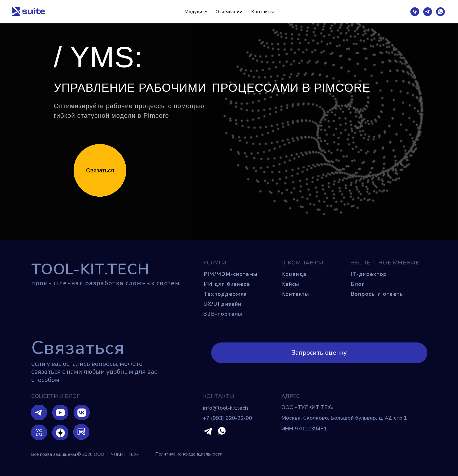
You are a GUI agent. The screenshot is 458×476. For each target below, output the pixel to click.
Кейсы (290, 284)
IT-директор (369, 274)
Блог (358, 284)
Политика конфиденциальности (189, 454)
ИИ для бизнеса (227, 284)
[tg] (428, 12)
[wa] (440, 12)
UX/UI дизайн (223, 304)
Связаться (100, 170)
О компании (229, 12)
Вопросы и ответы (377, 294)
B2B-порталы (223, 314)
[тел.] (415, 12)
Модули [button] (194, 12)
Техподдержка (225, 294)
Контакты (262, 12)
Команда (294, 274)
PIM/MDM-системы (231, 274)
